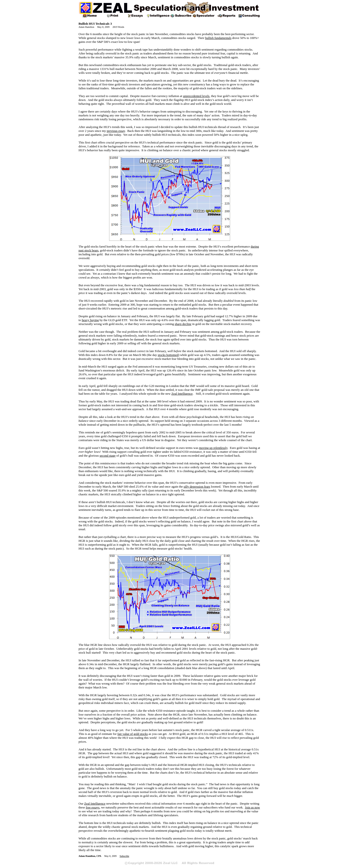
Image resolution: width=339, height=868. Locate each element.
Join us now (252, 807)
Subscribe (124, 856)
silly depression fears (197, 487)
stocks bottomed (168, 355)
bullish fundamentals (218, 38)
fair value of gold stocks (133, 734)
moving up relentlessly (213, 448)
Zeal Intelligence (182, 394)
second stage (108, 456)
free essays (93, 807)
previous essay (116, 131)
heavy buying (90, 320)
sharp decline (183, 324)
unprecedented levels (196, 96)
